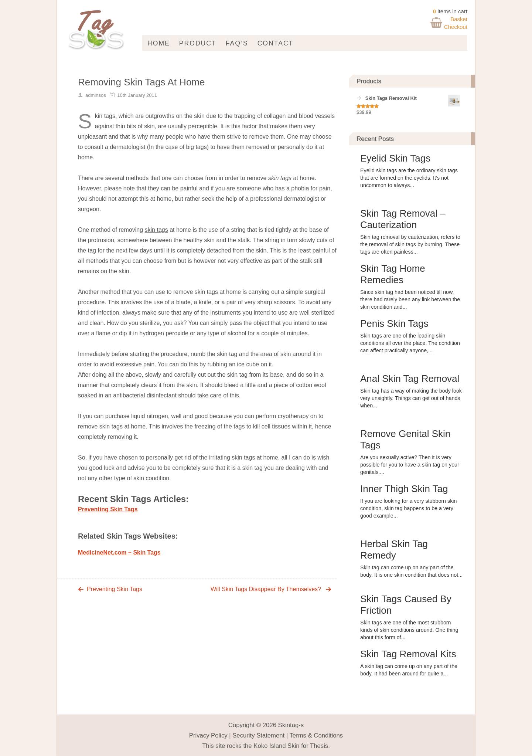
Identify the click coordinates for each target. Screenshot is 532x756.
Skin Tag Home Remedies (393, 274)
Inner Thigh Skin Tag (404, 489)
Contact (276, 43)
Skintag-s (291, 725)
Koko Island (270, 746)
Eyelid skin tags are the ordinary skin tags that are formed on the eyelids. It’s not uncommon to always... (409, 178)
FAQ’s (237, 43)
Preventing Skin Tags (108, 509)
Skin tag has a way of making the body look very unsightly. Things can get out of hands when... (411, 398)
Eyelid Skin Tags (395, 158)
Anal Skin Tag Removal (410, 379)
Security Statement (258, 735)
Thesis (319, 746)
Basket (459, 19)
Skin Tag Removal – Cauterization (403, 219)
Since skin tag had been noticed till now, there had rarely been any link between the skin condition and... (410, 299)
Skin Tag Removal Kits (408, 654)
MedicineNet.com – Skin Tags (119, 552)
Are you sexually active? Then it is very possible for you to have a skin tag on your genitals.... (410, 465)
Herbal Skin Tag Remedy (394, 550)
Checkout (456, 27)
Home (159, 43)
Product (198, 43)
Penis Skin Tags (394, 323)
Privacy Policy (208, 735)
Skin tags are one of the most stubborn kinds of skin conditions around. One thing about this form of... (409, 630)
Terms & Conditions (316, 735)
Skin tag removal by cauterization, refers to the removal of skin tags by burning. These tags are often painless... (410, 244)
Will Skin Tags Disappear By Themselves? (266, 589)
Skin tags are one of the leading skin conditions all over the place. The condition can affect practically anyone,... (410, 343)
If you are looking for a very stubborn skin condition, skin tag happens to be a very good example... (408, 508)
